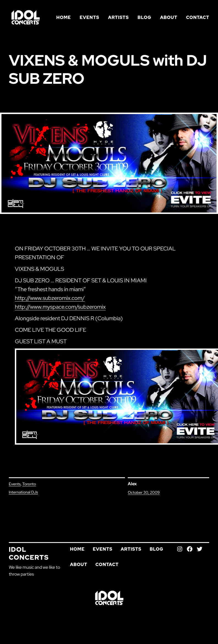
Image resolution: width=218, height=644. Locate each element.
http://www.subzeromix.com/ (50, 298)
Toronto (29, 484)
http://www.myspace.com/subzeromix (60, 307)
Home (63, 17)
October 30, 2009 (144, 492)
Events (15, 484)
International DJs (23, 492)
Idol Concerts (29, 553)
